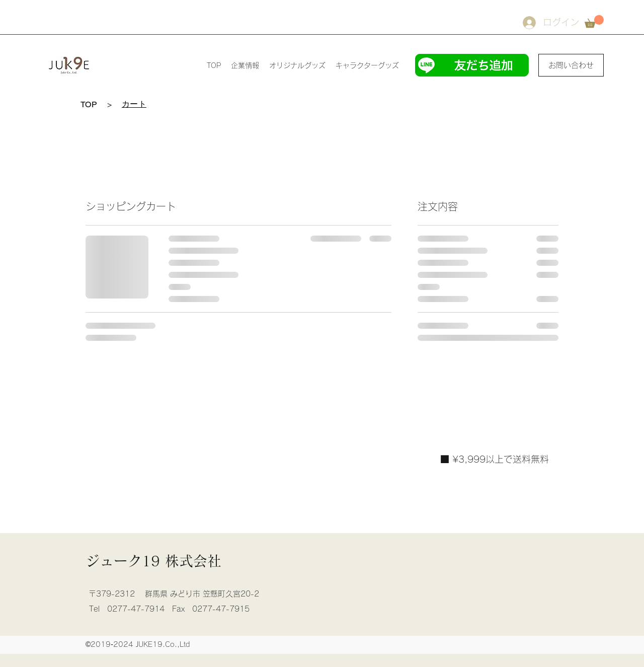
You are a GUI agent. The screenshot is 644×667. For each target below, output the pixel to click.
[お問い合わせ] (571, 65)
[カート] (134, 104)
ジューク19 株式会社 (153, 561)
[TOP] (89, 104)
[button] (594, 21)
